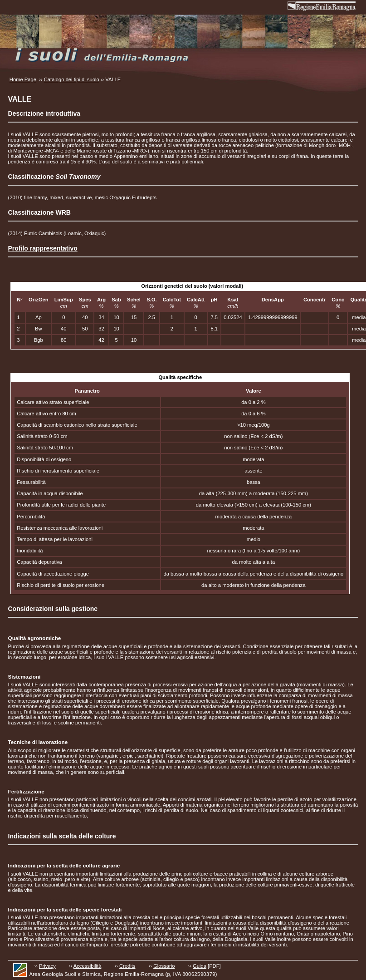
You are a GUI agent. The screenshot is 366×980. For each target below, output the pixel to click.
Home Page (23, 79)
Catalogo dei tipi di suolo (72, 79)
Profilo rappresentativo (43, 248)
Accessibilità (88, 966)
